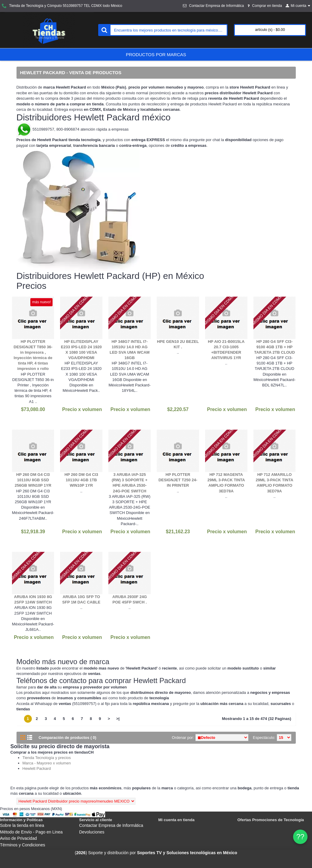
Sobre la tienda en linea (22, 825)
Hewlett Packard (37, 768)
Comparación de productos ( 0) (68, 738)
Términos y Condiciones (23, 845)
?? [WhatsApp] (300, 837)
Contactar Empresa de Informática (111, 825)
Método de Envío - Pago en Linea (31, 832)
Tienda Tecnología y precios (47, 758)
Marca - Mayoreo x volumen (47, 763)
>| (118, 719)
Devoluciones (92, 832)
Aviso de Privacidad (18, 838)
